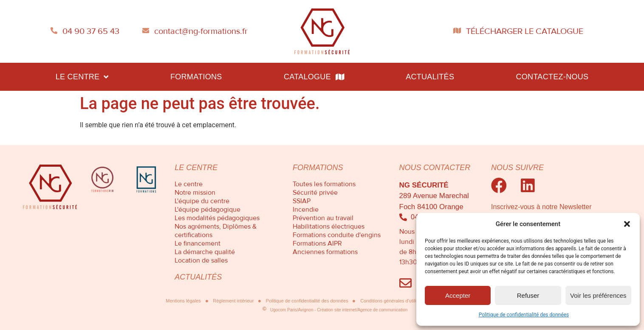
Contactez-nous (552, 77)
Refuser (528, 295)
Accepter (458, 295)
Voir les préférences (598, 295)
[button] (627, 224)
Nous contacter (435, 168)
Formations (196, 77)
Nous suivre (517, 168)
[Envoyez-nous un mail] (405, 283)
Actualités (430, 77)
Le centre (82, 77)
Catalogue (314, 77)
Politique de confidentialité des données (524, 315)
